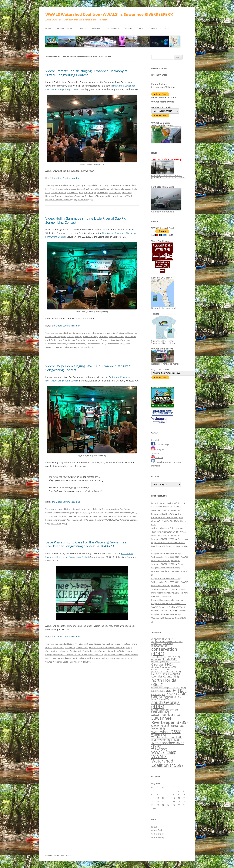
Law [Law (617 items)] (156, 674)
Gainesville (119, 189)
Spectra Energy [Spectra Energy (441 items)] (160, 710)
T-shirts (155, 314)
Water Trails (113, 28)
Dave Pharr (70, 647)
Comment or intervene (166, 211)
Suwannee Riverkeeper (85, 196)
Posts (83, 28)
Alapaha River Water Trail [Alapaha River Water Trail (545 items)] (167, 641)
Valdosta (110, 196)
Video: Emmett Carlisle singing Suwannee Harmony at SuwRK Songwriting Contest (86, 73)
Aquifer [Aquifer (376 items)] (157, 644)
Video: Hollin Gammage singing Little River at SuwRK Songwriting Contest (85, 220)
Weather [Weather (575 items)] (159, 735)
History (71, 644)
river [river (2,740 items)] (177, 694)
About (154, 28)
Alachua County (101, 185)
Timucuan (101, 196)
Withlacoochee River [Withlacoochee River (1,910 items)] (168, 745)
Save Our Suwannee (67, 516)
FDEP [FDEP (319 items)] (176, 657)
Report (129, 28)
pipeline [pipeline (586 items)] (158, 691)
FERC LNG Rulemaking (163, 187)
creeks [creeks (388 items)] (156, 657)
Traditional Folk (79, 658)
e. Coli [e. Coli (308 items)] (167, 657)
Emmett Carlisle (129, 185)
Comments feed (158, 834)
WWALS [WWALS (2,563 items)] (164, 752)
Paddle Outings (159, 84)
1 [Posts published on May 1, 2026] (173, 791)
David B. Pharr (82, 647)
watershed (119, 196)
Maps (166, 28)
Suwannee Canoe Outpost (96, 655)
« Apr (154, 809)
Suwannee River (109, 516)
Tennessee (62, 344)
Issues (141, 28)
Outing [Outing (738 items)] (179, 687)
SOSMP (122, 651)
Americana (99, 333)
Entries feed (157, 830)
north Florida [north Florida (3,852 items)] (164, 682)
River (70, 185)
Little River (103, 337)
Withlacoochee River (115, 344)
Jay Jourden (98, 513)
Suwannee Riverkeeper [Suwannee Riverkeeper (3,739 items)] (169, 720)
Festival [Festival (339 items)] (156, 659)
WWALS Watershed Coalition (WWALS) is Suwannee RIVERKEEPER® (109, 14)
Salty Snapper (90, 192)
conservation (115, 185)
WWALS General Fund (163, 228)
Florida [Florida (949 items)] (169, 659)
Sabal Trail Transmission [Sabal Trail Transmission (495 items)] (166, 697)
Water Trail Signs (160, 241)
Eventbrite (156, 440)
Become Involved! (65, 28)
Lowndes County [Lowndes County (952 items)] (165, 676)
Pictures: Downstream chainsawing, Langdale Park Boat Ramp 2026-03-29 (169, 593)
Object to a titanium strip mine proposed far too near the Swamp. (168, 175)
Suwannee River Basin (64, 196)
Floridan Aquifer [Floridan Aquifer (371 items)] (160, 662)
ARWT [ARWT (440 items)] (168, 644)
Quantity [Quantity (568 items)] (159, 694)
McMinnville (130, 337)
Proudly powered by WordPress (58, 855)
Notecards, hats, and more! (165, 363)
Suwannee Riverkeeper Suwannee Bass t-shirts (164, 341)
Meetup (155, 453)
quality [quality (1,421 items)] (176, 690)
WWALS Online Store (162, 349)
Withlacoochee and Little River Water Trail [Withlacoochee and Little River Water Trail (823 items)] (167, 738)
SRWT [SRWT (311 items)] (174, 710)
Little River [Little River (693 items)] (171, 674)
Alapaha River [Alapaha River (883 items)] (163, 639)
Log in (154, 827)
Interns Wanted (159, 75)
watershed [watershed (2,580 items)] (166, 732)
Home (48, 28)
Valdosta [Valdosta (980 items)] (176, 726)
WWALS (128, 196)
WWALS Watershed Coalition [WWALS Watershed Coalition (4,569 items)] (167, 761)
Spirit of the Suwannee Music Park (68, 655)
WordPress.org (158, 837)
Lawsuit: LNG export (162, 278)
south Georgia (115, 192)
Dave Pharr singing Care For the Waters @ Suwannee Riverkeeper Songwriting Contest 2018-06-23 (86, 544)
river (81, 192)
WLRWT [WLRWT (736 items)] (159, 749)
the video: (57, 178)
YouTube (157, 458)
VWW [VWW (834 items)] (158, 728)
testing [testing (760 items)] (159, 726)
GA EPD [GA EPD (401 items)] (176, 662)
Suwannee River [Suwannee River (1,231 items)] (167, 715)
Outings (96, 28)
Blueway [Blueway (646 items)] (159, 646)
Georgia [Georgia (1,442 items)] (162, 664)
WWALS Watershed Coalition (58, 200)
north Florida (73, 192)
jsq (92, 200)
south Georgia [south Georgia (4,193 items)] (166, 704)
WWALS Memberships (163, 102)
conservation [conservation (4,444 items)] (164, 651)
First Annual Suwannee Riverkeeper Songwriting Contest (70, 189)
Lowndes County (58, 192)
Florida (99, 189)
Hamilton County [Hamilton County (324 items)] (160, 669)
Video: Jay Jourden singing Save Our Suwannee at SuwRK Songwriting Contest (89, 368)
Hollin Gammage (91, 337)
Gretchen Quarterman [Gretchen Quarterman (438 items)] (164, 667)
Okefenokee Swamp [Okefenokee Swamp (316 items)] (161, 688)
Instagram (158, 449)
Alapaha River (100, 509)
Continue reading (73, 178)
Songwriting (78, 185)
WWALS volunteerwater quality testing (162, 124)
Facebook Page (160, 445)
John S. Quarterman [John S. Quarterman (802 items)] (166, 671)
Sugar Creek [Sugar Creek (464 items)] (160, 712)
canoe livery (120, 644)
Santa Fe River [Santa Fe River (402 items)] (160, 699)
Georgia (128, 189)
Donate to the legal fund (163, 307)
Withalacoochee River (96, 344)
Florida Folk (108, 189)
